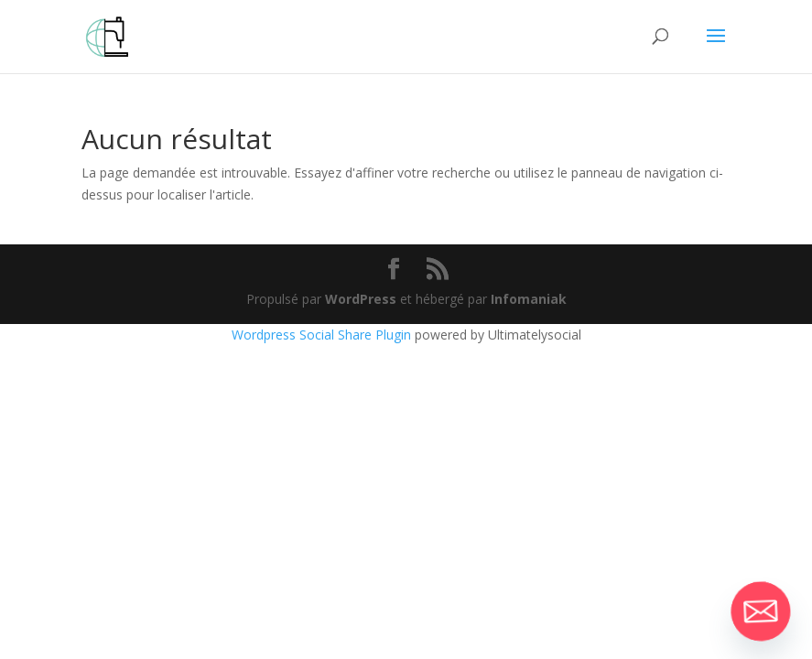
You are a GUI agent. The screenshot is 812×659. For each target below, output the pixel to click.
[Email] (761, 611)
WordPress (361, 299)
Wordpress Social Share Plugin (323, 335)
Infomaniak (529, 299)
